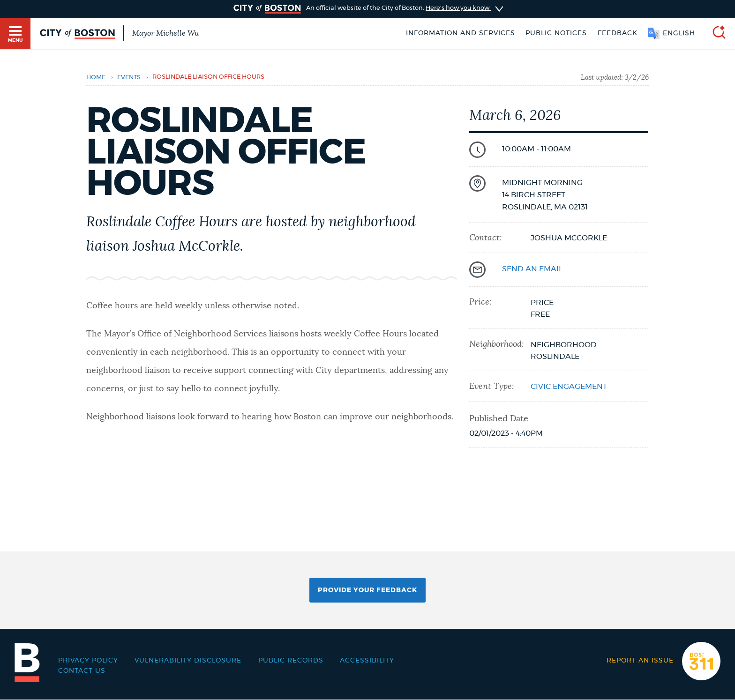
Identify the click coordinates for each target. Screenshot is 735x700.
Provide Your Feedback (367, 590)
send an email (532, 269)
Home (96, 78)
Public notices (556, 33)
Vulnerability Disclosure (188, 661)
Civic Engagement (569, 387)
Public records (291, 661)
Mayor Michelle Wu (165, 33)
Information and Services (461, 33)
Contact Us (82, 671)
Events (129, 78)
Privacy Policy (88, 661)
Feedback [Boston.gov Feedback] (618, 33)
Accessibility (367, 661)
